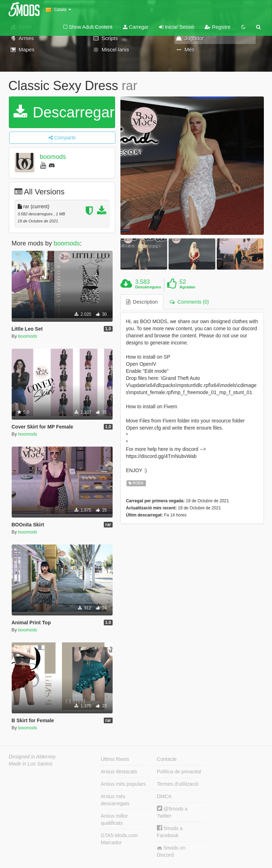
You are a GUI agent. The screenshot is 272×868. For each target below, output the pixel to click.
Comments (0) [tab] (189, 302)
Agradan (188, 287)
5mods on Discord (171, 851)
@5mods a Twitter (172, 812)
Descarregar (64, 112)
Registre (217, 27)
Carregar (136, 27)
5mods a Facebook (170, 832)
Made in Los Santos (31, 764)
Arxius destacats (119, 772)
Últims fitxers (115, 759)
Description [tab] (142, 302)
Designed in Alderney (32, 757)
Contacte (167, 759)
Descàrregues (148, 287)
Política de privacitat (179, 772)
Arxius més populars (123, 784)
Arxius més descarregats (115, 800)
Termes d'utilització (178, 784)
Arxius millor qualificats (114, 819)
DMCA (164, 796)
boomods (53, 157)
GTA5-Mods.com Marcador (120, 839)
